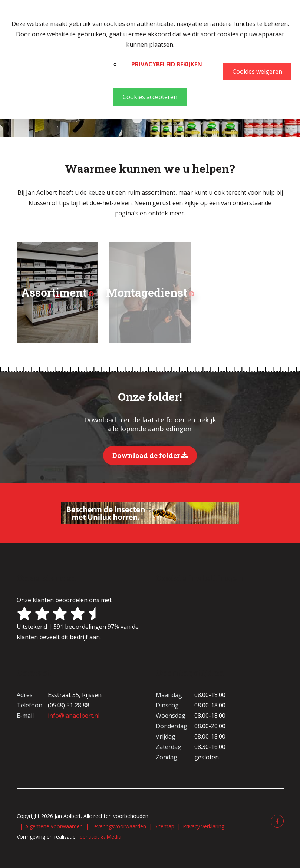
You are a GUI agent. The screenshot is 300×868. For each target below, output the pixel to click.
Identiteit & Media (100, 837)
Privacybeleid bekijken (167, 64)
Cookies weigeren (257, 72)
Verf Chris (137, 119)
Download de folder (150, 455)
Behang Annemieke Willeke (150, 119)
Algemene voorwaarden (54, 826)
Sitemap (164, 826)
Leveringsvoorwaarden (119, 826)
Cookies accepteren (150, 97)
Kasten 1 (163, 119)
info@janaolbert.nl (74, 716)
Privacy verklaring (204, 826)
